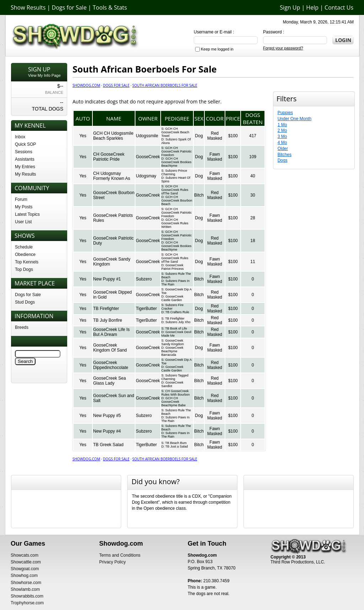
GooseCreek (148, 157)
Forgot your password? (283, 48)
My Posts (24, 207)
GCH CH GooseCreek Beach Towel (175, 132)
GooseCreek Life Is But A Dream (111, 332)
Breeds (22, 327)
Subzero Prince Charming (174, 172)
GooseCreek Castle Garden (172, 298)
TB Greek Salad (108, 445)
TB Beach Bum (176, 443)
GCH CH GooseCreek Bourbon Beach (177, 200)
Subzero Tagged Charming (175, 377)
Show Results (28, 7)
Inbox (20, 137)
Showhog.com (24, 576)
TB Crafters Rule (177, 312)
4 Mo (282, 143)
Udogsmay (146, 176)
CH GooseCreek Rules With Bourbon (176, 393)
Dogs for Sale (69, 7)
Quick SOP (25, 144)
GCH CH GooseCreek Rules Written (175, 223)
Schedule (24, 247)
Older (283, 149)
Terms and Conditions (120, 555)
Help (312, 7)
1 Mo (282, 125)
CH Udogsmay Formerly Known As (112, 176)
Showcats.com (25, 555)
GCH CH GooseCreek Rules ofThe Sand (175, 190)
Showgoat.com (25, 569)
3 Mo (282, 137)
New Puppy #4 (107, 431)
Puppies (285, 113)
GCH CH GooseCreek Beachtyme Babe (174, 402)
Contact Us (339, 7)
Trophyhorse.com (27, 603)
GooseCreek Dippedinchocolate (111, 365)
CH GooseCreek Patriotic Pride (109, 157)
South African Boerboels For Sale (165, 85)
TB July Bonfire (108, 320)
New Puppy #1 (107, 279)
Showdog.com (86, 85)
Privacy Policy (113, 562)
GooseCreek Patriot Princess (173, 267)
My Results (25, 174)
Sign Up (290, 7)
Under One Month (295, 119)
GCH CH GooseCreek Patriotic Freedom (177, 151)
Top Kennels (27, 262)
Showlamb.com (25, 589)
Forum (21, 199)
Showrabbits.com (27, 596)
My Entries (25, 167)
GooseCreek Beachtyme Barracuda (172, 351)
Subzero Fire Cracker (173, 307)
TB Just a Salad (177, 446)
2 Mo (282, 130)
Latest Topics (27, 214)
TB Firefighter (106, 309)
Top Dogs (24, 269)
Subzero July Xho (178, 322)
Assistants (25, 159)
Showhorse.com (26, 583)
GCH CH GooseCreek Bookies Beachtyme (176, 162)
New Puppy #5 (107, 416)
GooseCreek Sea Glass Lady (109, 381)
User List (23, 222)
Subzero (144, 279)
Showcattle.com (26, 562)
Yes (83, 136)
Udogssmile (147, 136)
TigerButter (146, 309)
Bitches (285, 155)
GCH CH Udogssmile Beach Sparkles (113, 136)
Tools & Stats (110, 7)
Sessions (24, 152)
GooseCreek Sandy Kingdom (173, 342)
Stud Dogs (25, 302)
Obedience (25, 255)
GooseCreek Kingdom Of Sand (110, 348)
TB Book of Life (176, 328)
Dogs (283, 160)
